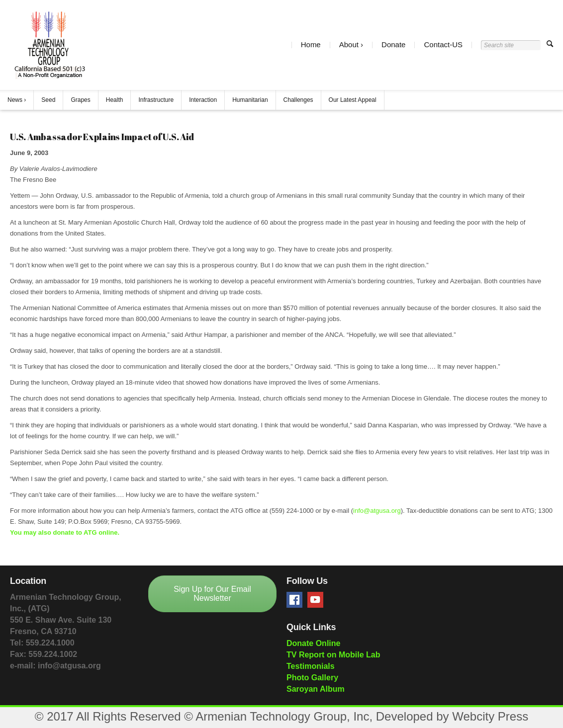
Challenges (298, 100)
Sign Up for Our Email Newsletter (212, 594)
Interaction (203, 100)
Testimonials (311, 666)
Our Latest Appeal (353, 100)
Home (311, 45)
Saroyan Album (316, 689)
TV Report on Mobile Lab (333, 655)
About (349, 45)
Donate (393, 45)
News (15, 100)
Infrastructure (156, 100)
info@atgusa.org (377, 511)
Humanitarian (250, 100)
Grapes (80, 100)
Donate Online (313, 643)
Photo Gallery (312, 678)
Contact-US (443, 45)
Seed (48, 100)
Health (115, 100)
